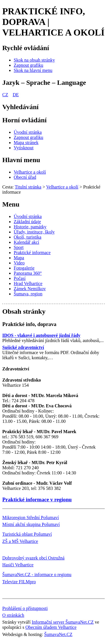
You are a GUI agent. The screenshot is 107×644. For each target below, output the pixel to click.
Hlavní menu (21, 160)
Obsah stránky (24, 311)
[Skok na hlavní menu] (33, 70)
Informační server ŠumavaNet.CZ (63, 622)
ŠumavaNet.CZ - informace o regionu (37, 575)
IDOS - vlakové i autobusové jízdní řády (41, 335)
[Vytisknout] (24, 148)
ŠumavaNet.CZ (58, 634)
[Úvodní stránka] (28, 132)
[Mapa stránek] (26, 143)
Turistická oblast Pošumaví (27, 534)
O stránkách (13, 615)
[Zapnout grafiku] (29, 65)
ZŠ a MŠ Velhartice (20, 541)
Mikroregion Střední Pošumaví (31, 518)
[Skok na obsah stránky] (34, 60)
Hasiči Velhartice (18, 565)
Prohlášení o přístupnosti (25, 608)
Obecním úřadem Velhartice (51, 627)
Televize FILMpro (19, 582)
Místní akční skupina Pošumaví (31, 524)
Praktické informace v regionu (37, 499)
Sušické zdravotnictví (23, 347)
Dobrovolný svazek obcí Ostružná (33, 558)
